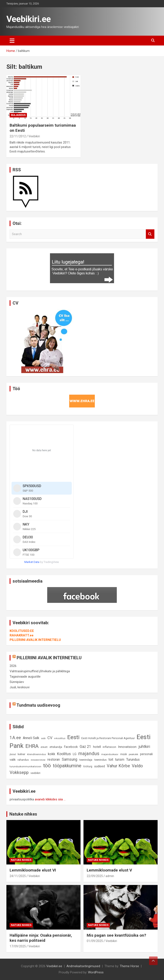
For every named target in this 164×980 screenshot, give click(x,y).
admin (110, 876)
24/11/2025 (18, 876)
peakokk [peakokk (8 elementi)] (133, 754)
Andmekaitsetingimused (83, 966)
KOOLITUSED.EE (22, 631)
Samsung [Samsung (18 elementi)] (70, 759)
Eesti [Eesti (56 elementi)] (73, 737)
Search (150, 234)
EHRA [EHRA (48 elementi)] (32, 746)
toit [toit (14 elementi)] (111, 760)
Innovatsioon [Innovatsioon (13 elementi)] (127, 747)
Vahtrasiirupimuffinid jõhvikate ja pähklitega (40, 671)
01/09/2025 (95, 941)
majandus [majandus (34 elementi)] (89, 753)
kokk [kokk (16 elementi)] (51, 754)
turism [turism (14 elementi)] (120, 760)
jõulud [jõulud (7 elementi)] (13, 754)
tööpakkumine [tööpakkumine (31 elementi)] (67, 766)
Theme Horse (129, 966)
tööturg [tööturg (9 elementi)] (88, 766)
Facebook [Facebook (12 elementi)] (71, 747)
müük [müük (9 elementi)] (124, 754)
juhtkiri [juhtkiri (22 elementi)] (144, 746)
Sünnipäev (17, 682)
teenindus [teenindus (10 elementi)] (100, 760)
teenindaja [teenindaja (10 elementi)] (86, 760)
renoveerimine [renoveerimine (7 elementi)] (38, 760)
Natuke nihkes (23, 814)
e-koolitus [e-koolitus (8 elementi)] (60, 738)
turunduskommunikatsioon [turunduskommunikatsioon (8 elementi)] (25, 766)
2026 (13, 666)
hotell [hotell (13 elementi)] (97, 747)
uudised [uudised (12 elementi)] (100, 766)
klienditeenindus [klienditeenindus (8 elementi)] (37, 754)
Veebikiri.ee (29, 19)
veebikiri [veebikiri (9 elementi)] (35, 773)
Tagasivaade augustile (25, 677)
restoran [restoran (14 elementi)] (54, 760)
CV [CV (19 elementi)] (50, 738)
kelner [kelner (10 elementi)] (21, 754)
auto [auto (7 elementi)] (43, 738)
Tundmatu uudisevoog (38, 705)
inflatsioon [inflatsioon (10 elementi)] (109, 747)
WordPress (96, 972)
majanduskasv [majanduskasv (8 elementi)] (110, 754)
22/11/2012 (18, 136)
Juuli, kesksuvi (20, 687)
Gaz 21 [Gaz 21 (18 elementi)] (85, 747)
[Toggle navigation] (12, 41)
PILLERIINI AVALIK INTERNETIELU (35, 640)
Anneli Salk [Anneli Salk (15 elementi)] (31, 738)
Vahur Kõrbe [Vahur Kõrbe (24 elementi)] (118, 766)
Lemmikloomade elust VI (33, 870)
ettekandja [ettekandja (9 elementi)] (56, 747)
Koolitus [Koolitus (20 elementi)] (64, 754)
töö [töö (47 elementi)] (47, 765)
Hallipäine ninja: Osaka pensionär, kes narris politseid (41, 938)
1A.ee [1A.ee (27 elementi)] (15, 738)
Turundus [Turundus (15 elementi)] (133, 760)
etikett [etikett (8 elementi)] (44, 747)
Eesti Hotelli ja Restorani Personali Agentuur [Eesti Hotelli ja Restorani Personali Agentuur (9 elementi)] (108, 738)
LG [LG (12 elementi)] (75, 754)
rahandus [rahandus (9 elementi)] (23, 760)
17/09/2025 (18, 946)
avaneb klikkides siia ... (50, 799)
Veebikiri (34, 136)
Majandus (18, 115)
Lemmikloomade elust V (109, 870)
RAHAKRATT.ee (22, 635)
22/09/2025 (95, 876)
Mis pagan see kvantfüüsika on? (116, 935)
